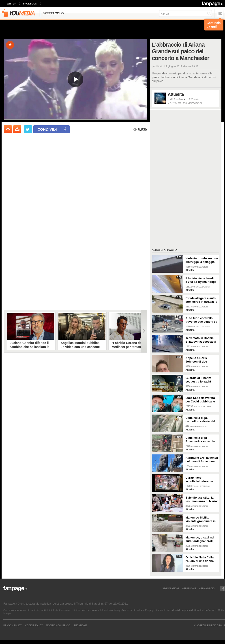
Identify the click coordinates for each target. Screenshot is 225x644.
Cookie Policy (34, 625)
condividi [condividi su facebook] (47, 129)
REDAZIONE (80, 625)
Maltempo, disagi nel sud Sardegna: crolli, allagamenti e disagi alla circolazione (200, 539)
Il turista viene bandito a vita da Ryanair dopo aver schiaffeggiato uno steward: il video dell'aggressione (201, 280)
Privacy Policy (13, 625)
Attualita (176, 94)
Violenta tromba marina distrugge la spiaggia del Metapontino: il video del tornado (202, 260)
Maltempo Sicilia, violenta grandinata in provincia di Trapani (201, 519)
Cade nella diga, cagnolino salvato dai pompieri (200, 420)
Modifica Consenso (58, 625)
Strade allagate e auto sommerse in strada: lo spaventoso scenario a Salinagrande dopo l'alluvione (201, 300)
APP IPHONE (189, 588)
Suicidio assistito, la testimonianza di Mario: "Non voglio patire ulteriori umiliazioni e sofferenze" (202, 499)
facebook (30, 4)
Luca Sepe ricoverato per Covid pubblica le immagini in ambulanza (202, 400)
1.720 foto (193, 99)
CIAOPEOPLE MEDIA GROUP (210, 625)
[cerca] (185, 13)
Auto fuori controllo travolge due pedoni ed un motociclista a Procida (201, 320)
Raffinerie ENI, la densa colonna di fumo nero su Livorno (202, 460)
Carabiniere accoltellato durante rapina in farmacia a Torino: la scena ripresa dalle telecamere (199, 480)
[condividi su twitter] (28, 129)
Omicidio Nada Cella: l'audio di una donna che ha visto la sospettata (200, 559)
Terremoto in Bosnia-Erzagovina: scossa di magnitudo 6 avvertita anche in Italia (201, 340)
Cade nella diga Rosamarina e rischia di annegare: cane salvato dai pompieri (200, 440)
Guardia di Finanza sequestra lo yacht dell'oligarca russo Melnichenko (199, 380)
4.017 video (175, 99)
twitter (11, 4)
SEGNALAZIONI (171, 588)
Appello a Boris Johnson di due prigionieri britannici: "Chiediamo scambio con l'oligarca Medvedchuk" (200, 360)
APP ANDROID (207, 588)
